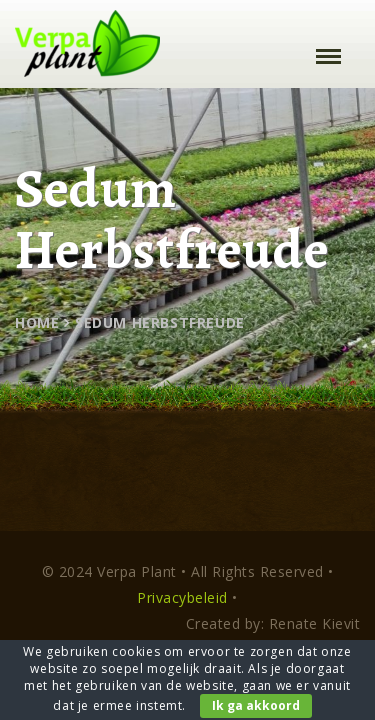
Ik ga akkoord (256, 705)
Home (37, 322)
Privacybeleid (182, 597)
